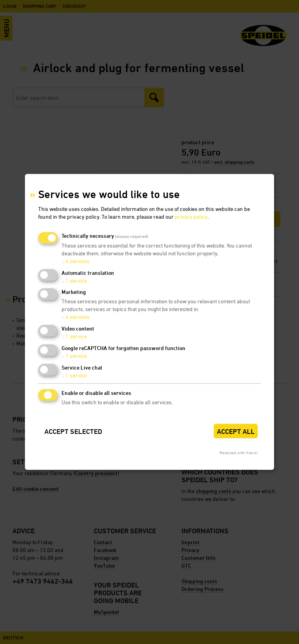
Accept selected (73, 431)
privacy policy (191, 217)
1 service (74, 280)
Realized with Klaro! (239, 453)
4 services (76, 261)
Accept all (236, 431)
